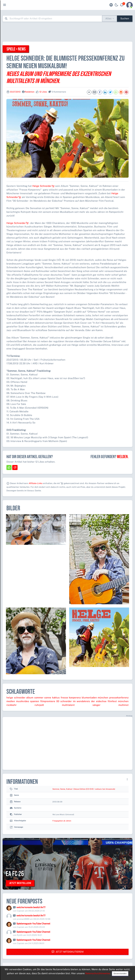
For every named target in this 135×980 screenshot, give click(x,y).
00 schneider (64, 701)
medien (11, 701)
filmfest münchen (118, 701)
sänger (96, 705)
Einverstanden (120, 974)
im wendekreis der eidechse (90, 701)
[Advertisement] (68, 32)
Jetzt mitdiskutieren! (68, 952)
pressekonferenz (119, 698)
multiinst (123, 705)
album (30, 698)
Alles (108, 18)
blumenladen (89, 698)
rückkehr (12, 705)
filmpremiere (48, 701)
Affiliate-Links (36, 483)
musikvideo (23, 701)
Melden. (123, 457)
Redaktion (30, 92)
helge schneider (16, 698)
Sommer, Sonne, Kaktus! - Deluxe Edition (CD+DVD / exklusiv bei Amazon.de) (84, 789)
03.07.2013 (15, 92)
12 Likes (43, 92)
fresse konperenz (71, 698)
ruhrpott (39, 705)
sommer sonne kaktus (47, 698)
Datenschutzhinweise (98, 973)
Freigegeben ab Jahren (62, 821)
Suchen (125, 18)
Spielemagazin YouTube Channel (33, 924)
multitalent (68, 705)
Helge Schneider (43, 186)
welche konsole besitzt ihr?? (31, 907)
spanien (35, 701)
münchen (103, 698)
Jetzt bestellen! (20, 883)
